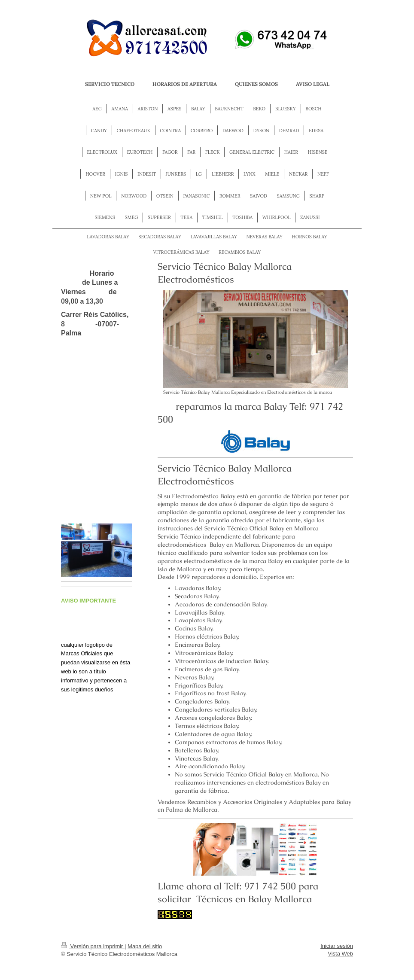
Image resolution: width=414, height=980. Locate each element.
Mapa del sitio (145, 946)
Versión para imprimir (93, 946)
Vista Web (340, 954)
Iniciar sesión (337, 946)
